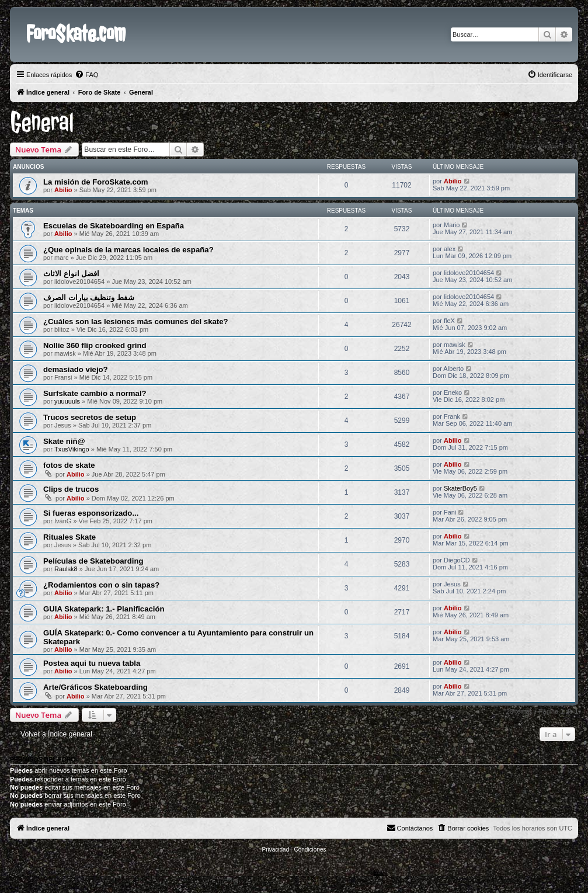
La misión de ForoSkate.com (96, 182)
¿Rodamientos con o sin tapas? (101, 585)
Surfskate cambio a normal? (95, 393)
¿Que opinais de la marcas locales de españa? (128, 250)
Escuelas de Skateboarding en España (114, 226)
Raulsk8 (66, 569)
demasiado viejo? (76, 369)
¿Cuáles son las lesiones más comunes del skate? (136, 322)
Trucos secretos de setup (90, 417)
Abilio (63, 190)
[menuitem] (86, 75)
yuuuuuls (67, 401)
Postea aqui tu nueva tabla (92, 663)
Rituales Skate (69, 537)
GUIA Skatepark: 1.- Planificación (104, 609)
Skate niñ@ (64, 441)
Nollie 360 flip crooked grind (95, 345)
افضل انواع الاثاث (71, 274)
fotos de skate (69, 465)
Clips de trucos (71, 489)
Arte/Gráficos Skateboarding (95, 687)
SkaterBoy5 (460, 488)
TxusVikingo (72, 449)
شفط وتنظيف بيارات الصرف (89, 298)
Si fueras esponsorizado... (91, 513)
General (42, 122)
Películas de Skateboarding (93, 561)
